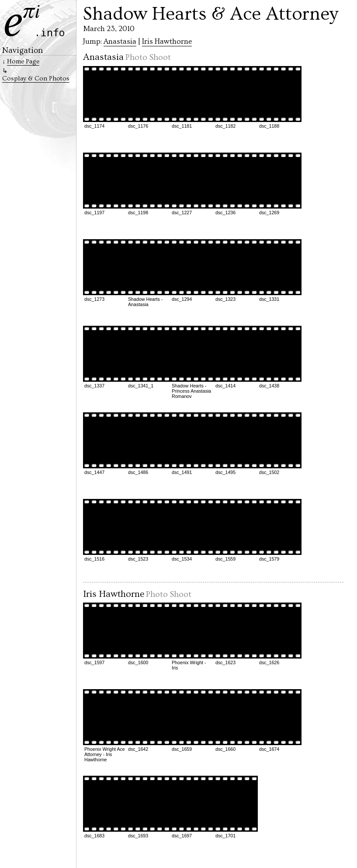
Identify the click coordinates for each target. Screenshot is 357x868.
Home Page (23, 61)
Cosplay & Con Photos (36, 78)
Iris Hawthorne (167, 42)
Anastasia (120, 42)
